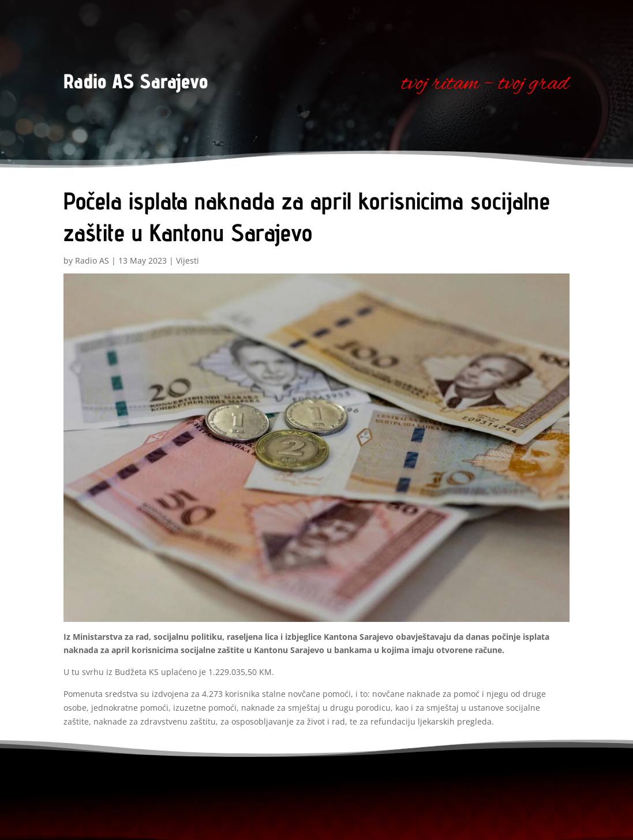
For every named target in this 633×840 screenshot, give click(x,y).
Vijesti (188, 260)
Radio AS (92, 260)
